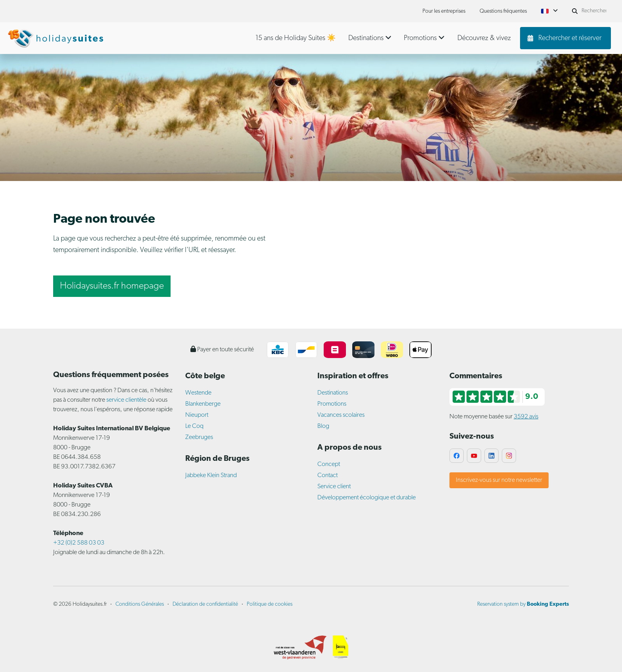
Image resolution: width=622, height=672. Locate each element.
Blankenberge (203, 404)
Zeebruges (199, 437)
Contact (327, 476)
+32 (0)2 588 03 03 (79, 543)
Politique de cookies (270, 604)
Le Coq (194, 426)
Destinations (333, 393)
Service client (334, 487)
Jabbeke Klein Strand (211, 476)
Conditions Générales (140, 604)
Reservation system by (523, 604)
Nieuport (197, 415)
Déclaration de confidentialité (205, 604)
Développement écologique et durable (367, 498)
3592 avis (526, 417)
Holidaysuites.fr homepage (112, 286)
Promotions (332, 404)
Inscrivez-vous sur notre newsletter (499, 480)
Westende (198, 393)
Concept (329, 464)
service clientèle (126, 400)
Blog (323, 426)
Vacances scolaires (341, 415)
